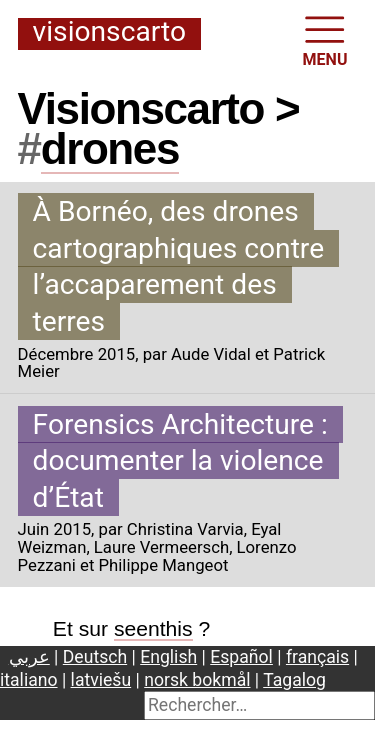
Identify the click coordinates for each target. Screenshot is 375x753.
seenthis (153, 628)
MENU (325, 39)
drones (110, 148)
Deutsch (95, 657)
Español (241, 657)
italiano (29, 680)
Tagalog (294, 680)
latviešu (101, 680)
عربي (29, 657)
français (317, 657)
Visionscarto (109, 33)
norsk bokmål (197, 680)
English (168, 657)
